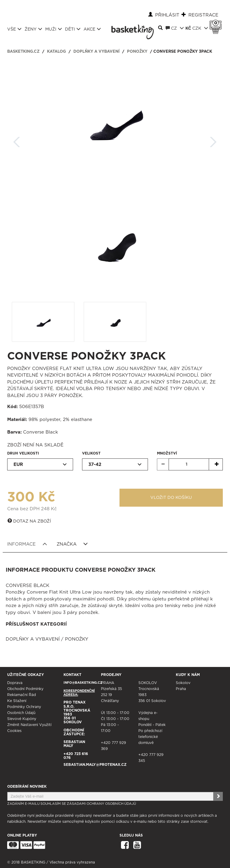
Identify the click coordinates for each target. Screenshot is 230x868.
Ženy (33, 29)
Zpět (17, 140)
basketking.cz (23, 52)
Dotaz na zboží (29, 521)
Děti (73, 29)
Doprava (15, 683)
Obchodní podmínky (25, 689)
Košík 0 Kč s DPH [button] (217, 23)
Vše (14, 29)
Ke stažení (17, 701)
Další (213, 140)
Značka (72, 544)
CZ (175, 28)
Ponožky (137, 52)
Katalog (56, 52)
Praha (181, 689)
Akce (92, 29)
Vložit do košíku (171, 498)
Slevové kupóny (22, 719)
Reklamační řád (22, 695)
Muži (54, 29)
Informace (27, 544)
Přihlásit (167, 15)
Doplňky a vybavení (96, 52)
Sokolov (183, 683)
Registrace (203, 15)
